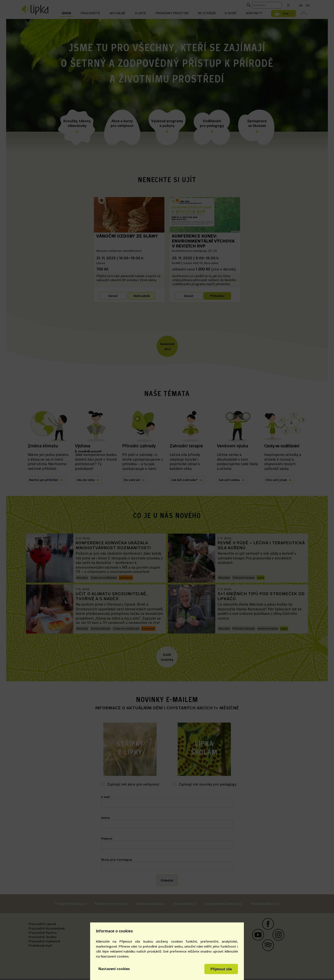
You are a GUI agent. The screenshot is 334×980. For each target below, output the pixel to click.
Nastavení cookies (114, 969)
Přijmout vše (221, 969)
